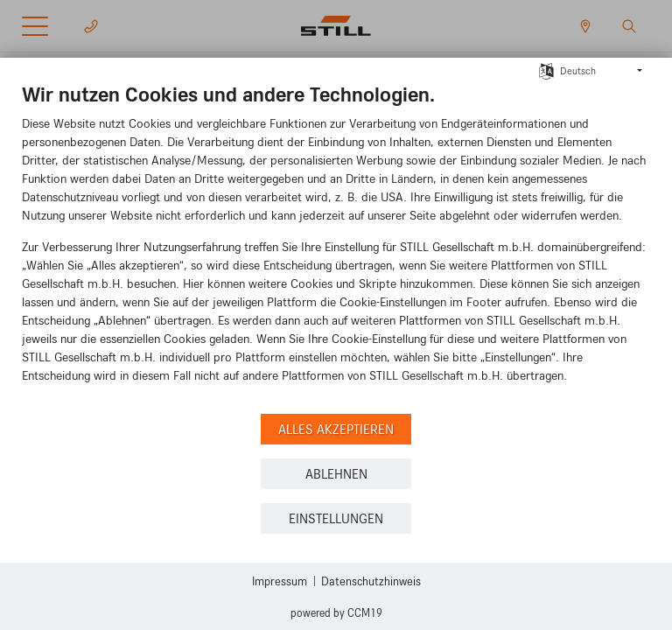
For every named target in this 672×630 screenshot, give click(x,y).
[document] (336, 245)
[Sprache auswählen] (546, 69)
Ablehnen (336, 474)
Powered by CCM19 (336, 612)
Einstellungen (336, 518)
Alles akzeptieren (336, 429)
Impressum (280, 581)
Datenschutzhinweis (371, 581)
